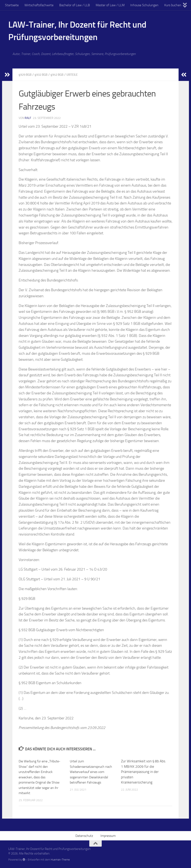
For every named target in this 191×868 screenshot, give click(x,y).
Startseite (12, 5)
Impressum (108, 836)
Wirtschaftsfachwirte (39, 5)
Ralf (28, 118)
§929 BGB (26, 75)
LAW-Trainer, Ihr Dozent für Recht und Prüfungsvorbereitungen (77, 31)
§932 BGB (43, 75)
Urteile (77, 75)
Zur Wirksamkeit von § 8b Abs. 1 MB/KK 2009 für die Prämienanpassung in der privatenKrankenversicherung (144, 771)
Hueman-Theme (60, 859)
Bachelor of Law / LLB (75, 5)
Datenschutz (84, 836)
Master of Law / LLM (110, 5)
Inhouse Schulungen (144, 5)
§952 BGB (61, 75)
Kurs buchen (173, 5)
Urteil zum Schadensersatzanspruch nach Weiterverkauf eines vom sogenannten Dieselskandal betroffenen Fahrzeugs (92, 771)
